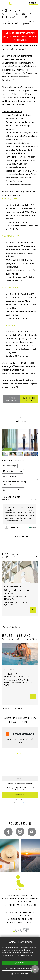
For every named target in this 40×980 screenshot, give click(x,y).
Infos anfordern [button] (12, 399)
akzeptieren (20, 963)
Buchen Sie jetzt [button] (29, 399)
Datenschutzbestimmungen (24, 803)
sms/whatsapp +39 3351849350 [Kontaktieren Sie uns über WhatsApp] (20, 905)
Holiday (10, 788)
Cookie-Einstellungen (20, 974)
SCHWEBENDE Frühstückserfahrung (17, 675)
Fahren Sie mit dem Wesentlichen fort (20, 968)
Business (19, 790)
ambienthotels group (20, 922)
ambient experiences (20, 919)
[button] (5, 454)
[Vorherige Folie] (31, 499)
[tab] (17, 753)
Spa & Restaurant (24, 788)
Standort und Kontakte (20, 913)
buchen (33, 3)
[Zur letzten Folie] (5, 440)
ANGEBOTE (25, 765)
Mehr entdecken (12, 709)
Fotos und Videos (20, 916)
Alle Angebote (20, 537)
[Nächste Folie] (34, 440)
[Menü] (4, 3)
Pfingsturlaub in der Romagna (17, 592)
